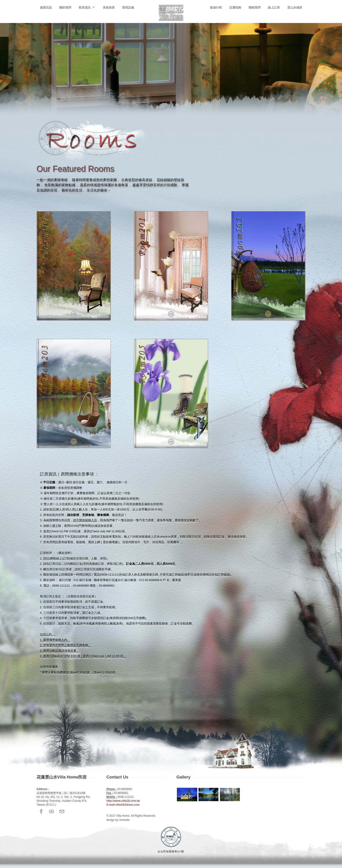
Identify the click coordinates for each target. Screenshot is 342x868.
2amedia (124, 820)
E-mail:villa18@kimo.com (123, 805)
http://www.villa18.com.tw (123, 801)
